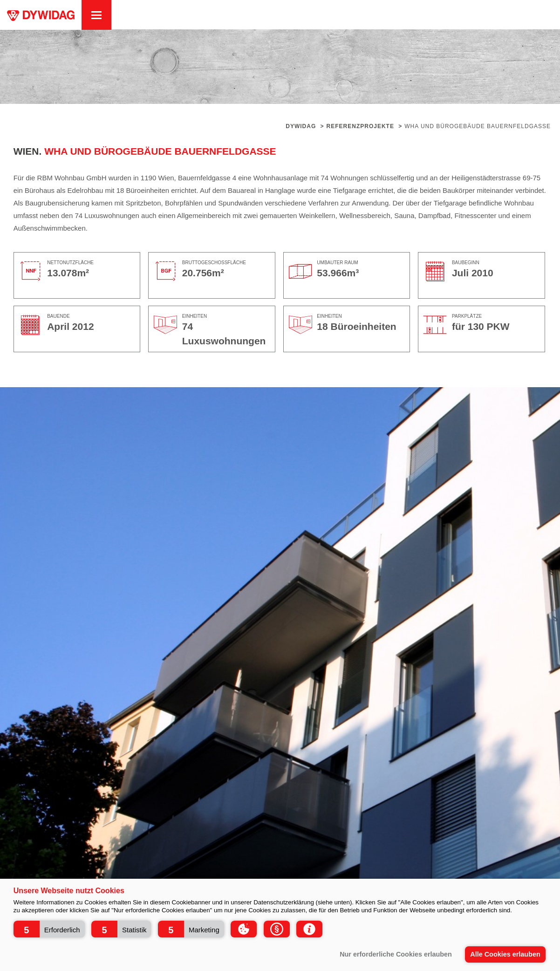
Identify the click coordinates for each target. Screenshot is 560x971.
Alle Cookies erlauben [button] (505, 954)
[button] (49, 929)
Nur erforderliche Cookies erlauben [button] (396, 954)
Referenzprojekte (360, 126)
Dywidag (301, 126)
